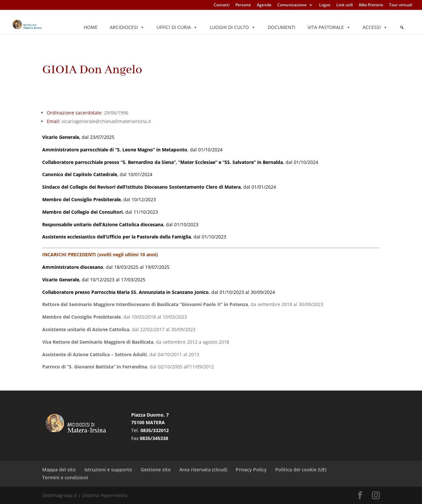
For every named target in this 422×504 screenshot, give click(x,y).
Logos (325, 5)
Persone (243, 5)
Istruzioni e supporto (108, 470)
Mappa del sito (59, 470)
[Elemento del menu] (402, 27)
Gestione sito (156, 470)
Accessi (375, 27)
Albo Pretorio (371, 5)
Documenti (282, 27)
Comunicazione (292, 5)
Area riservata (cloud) (203, 470)
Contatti (222, 5)
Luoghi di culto (233, 27)
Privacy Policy (251, 470)
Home (91, 27)
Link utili (345, 5)
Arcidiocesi (127, 27)
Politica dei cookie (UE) (301, 470)
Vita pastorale (329, 27)
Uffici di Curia (177, 27)
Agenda (264, 5)
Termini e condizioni (65, 477)
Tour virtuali (401, 5)
